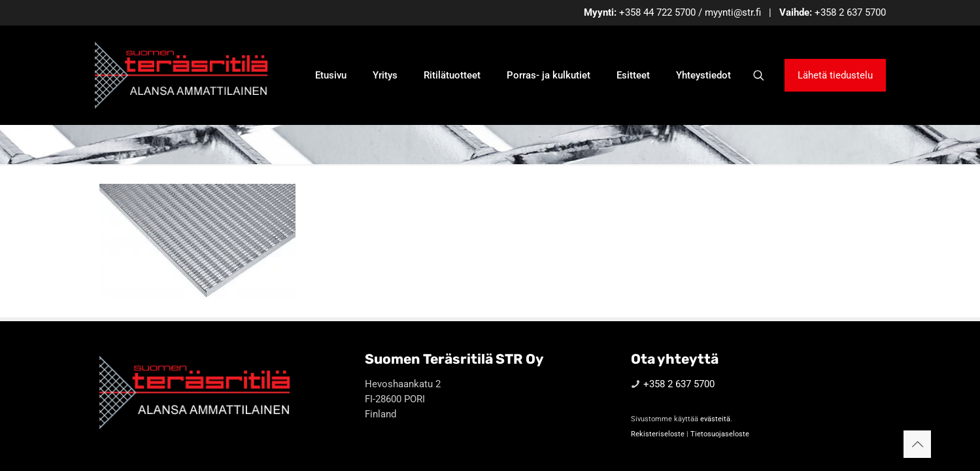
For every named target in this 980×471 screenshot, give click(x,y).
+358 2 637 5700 (850, 12)
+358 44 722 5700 (657, 12)
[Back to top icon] (917, 444)
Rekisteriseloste (658, 434)
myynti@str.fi (733, 12)
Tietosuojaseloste (720, 434)
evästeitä (715, 419)
